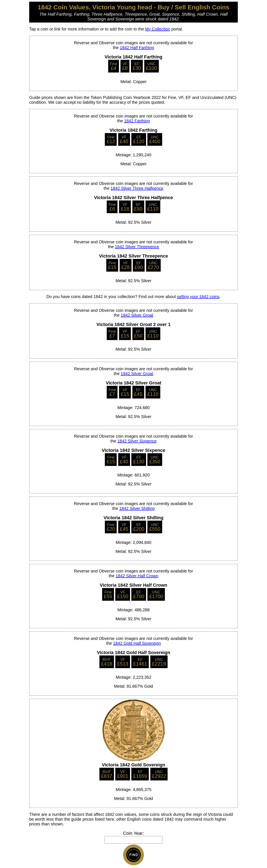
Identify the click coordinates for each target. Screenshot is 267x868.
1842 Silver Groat (137, 315)
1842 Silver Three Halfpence (137, 188)
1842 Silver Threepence (137, 247)
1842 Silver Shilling (137, 508)
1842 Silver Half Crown (137, 576)
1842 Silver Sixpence (137, 441)
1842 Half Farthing (137, 48)
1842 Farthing (137, 121)
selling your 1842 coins (198, 297)
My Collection (158, 29)
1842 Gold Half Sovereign (137, 643)
